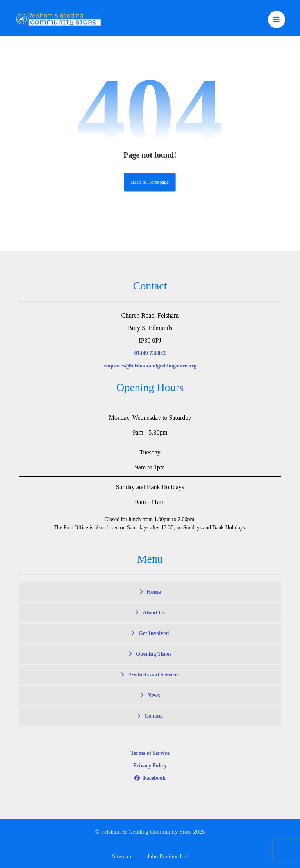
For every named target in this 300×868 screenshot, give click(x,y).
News (154, 695)
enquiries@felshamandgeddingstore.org (150, 366)
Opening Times (154, 654)
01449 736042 (150, 353)
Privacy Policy (150, 766)
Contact (154, 716)
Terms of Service (150, 753)
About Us (154, 613)
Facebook (150, 778)
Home (154, 592)
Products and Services (154, 675)
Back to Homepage (150, 182)
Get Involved (154, 633)
